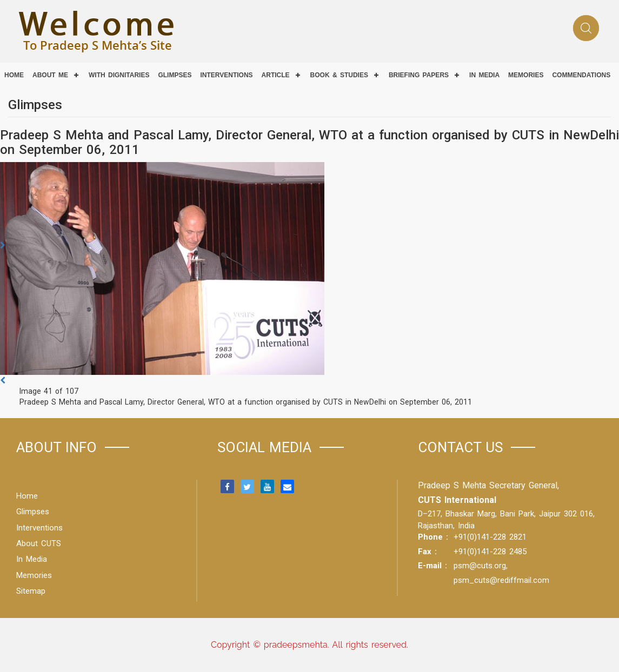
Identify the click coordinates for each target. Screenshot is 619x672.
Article (276, 75)
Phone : (433, 537)
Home (14, 75)
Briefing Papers (419, 75)
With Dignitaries (119, 75)
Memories (526, 75)
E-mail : (432, 566)
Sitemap (31, 591)
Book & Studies (339, 75)
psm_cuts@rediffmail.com (501, 580)
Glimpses (175, 75)
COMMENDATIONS (581, 75)
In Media (32, 559)
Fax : (427, 552)
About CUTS (39, 543)
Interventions (226, 75)
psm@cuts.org (480, 566)
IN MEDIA (484, 75)
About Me (50, 75)
